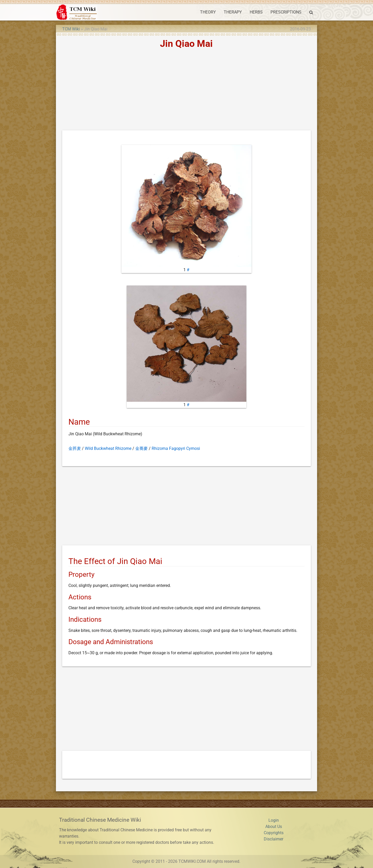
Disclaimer (274, 839)
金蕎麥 (142, 448)
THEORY (208, 12)
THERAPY (233, 12)
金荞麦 (75, 448)
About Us (274, 827)
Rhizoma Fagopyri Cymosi (176, 448)
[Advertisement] (186, 91)
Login (274, 820)
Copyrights (274, 833)
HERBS (256, 12)
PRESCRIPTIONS (286, 12)
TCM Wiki (71, 29)
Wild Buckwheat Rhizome (108, 448)
